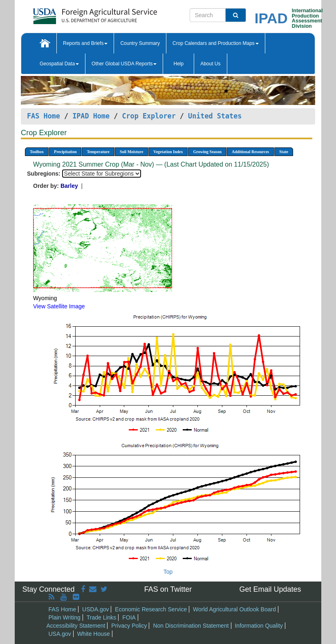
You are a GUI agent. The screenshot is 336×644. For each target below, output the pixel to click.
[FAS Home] (75, 13)
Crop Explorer (149, 116)
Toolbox (37, 152)
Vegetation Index (168, 152)
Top (168, 572)
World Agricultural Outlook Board (234, 609)
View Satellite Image (59, 306)
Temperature (98, 152)
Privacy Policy (129, 626)
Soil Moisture (131, 152)
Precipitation (65, 152)
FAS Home (44, 116)
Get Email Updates (270, 589)
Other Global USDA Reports (124, 64)
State (284, 152)
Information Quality (259, 626)
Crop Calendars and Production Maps (216, 43)
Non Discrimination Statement (191, 626)
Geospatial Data (59, 64)
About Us (210, 64)
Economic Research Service (151, 609)
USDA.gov (95, 609)
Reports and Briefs (85, 43)
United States (215, 116)
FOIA (129, 617)
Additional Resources (250, 152)
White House (94, 634)
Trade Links (102, 617)
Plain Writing (65, 617)
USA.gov (60, 634)
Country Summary (140, 43)
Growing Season (207, 152)
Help (178, 64)
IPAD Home (91, 116)
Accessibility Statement (76, 626)
